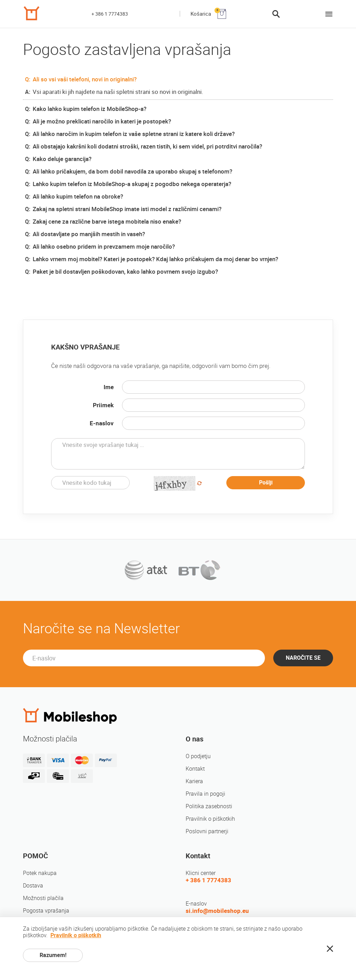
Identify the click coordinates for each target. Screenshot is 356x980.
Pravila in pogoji (205, 794)
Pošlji (266, 483)
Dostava (33, 886)
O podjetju (198, 756)
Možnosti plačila (43, 898)
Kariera (194, 781)
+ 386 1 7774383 (110, 14)
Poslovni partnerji (207, 831)
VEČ (82, 776)
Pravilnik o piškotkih (210, 819)
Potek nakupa (40, 873)
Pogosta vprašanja (46, 911)
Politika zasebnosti (209, 806)
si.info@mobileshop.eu (217, 911)
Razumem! (53, 955)
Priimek (103, 405)
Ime (109, 387)
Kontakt (195, 769)
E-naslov (102, 423)
